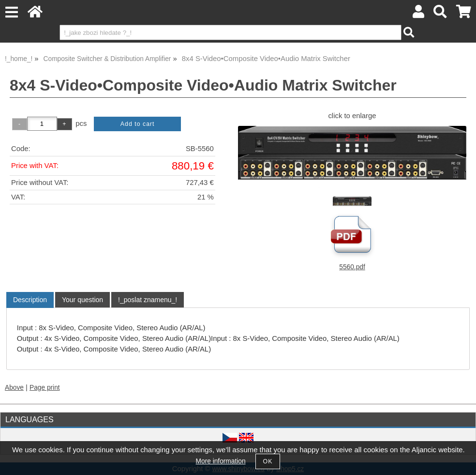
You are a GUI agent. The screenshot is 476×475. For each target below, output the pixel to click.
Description (30, 300)
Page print (45, 388)
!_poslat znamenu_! (148, 300)
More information (221, 461)
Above (14, 388)
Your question (82, 300)
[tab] (30, 300)
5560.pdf (352, 267)
